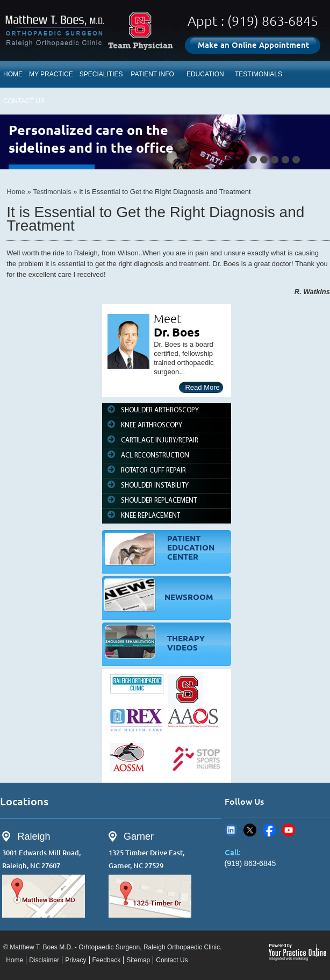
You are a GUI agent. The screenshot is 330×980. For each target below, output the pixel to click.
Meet (168, 319)
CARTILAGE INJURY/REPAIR (160, 441)
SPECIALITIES (101, 74)
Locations (24, 801)
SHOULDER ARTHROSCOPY (160, 410)
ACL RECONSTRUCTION (155, 456)
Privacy (76, 960)
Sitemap (138, 960)
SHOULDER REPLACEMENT (159, 501)
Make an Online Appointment (253, 45)
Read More (202, 387)
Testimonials (52, 192)
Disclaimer (44, 960)
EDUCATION (205, 74)
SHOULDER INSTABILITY (155, 486)
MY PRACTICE (51, 74)
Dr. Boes (177, 332)
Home (16, 192)
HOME (13, 74)
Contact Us (172, 960)
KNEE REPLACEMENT (150, 516)
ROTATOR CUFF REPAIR (153, 471)
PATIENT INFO (152, 74)
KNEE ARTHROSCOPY (152, 425)
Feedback (107, 960)
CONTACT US (24, 101)
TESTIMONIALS (259, 74)
